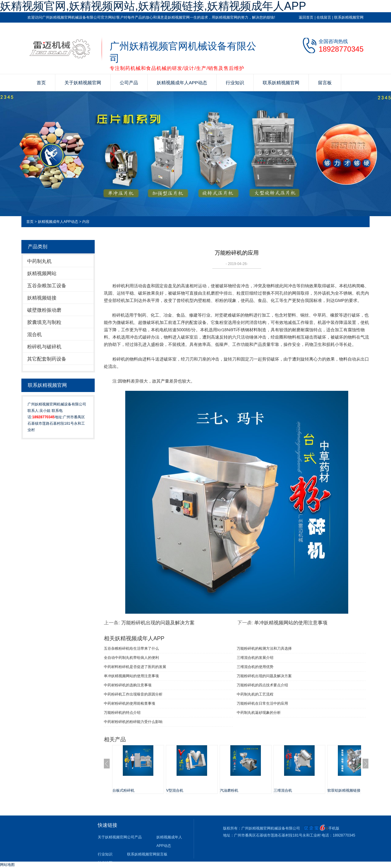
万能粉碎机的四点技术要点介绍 (262, 685)
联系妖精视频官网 (349, 17)
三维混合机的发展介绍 (255, 658)
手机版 (334, 828)
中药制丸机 (39, 261)
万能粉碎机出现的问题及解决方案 (158, 623)
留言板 (325, 83)
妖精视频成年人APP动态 (182, 83)
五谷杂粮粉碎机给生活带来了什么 (131, 648)
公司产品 (129, 83)
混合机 (35, 334)
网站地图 (7, 865)
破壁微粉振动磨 (44, 310)
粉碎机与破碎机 (44, 347)
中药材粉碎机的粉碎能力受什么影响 (133, 722)
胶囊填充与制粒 (44, 322)
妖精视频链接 (42, 298)
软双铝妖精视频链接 (344, 790)
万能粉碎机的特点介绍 (122, 713)
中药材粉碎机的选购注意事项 (128, 685)
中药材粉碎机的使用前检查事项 (130, 703)
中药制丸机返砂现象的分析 (259, 713)
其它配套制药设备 (47, 359)
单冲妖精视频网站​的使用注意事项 (291, 623)
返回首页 (306, 17)
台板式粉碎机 (123, 790)
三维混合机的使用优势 (255, 667)
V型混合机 (175, 790)
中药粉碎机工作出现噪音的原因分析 (133, 694)
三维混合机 (283, 790)
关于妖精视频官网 (83, 83)
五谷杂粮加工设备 (47, 286)
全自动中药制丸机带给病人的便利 (131, 658)
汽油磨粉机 (229, 790)
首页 (41, 83)
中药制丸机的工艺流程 (255, 694)
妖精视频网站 (42, 273)
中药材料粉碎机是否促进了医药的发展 (135, 667)
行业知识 (235, 83)
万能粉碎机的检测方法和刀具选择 (264, 648)
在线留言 (324, 17)
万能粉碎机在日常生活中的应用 (262, 703)
